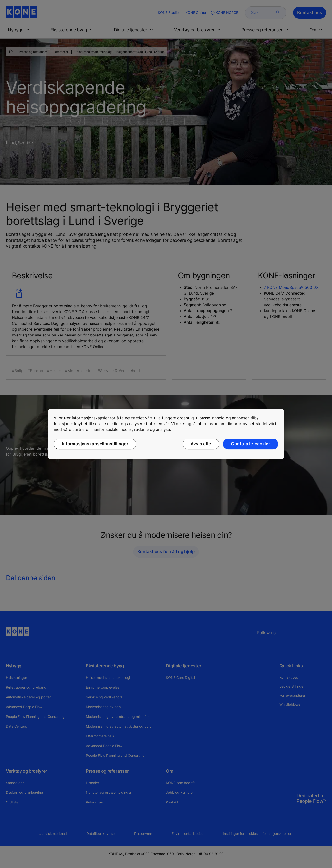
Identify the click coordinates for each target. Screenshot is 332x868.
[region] (166, 434)
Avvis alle (201, 444)
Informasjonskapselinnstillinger (95, 444)
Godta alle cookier (251, 444)
